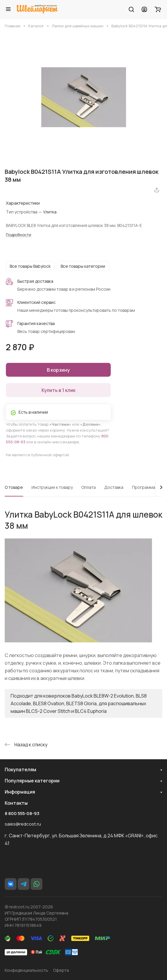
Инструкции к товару (52, 487)
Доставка (114, 487)
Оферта (61, 970)
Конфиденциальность (27, 970)
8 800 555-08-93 (22, 814)
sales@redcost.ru (23, 824)
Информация (20, 792)
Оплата (89, 487)
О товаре (14, 487)
